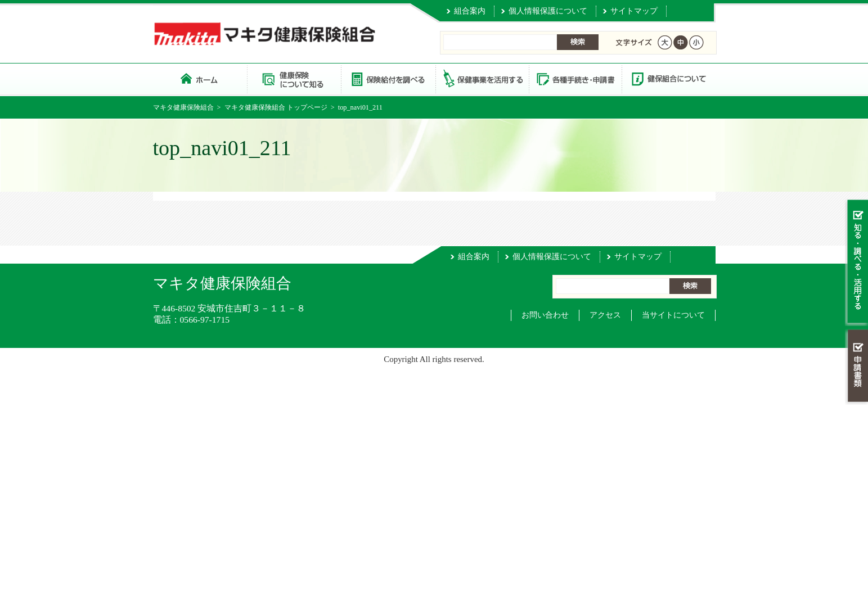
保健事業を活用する (482, 78)
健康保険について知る (294, 78)
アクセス (605, 315)
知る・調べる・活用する (856, 262)
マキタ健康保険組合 (183, 107)
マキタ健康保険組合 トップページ (200, 78)
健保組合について (668, 78)
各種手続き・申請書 (575, 78)
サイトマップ (634, 11)
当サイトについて (673, 315)
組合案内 (470, 11)
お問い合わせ (545, 315)
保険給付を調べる (388, 78)
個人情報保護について (548, 11)
